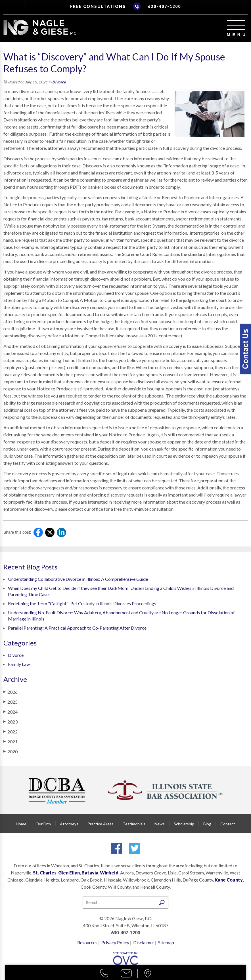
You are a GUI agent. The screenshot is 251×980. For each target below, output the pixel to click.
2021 (11, 741)
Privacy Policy (115, 942)
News (160, 824)
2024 (11, 712)
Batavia (90, 873)
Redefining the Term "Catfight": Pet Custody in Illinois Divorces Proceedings (82, 603)
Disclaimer (144, 942)
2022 (11, 731)
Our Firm (43, 824)
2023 (11, 722)
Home (21, 824)
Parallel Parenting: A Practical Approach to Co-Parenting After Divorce (77, 628)
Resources (87, 942)
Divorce (59, 82)
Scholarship (184, 824)
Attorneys (69, 824)
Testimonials (134, 824)
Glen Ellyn (69, 873)
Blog (207, 824)
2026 (11, 692)
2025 (11, 702)
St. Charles (45, 873)
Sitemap (166, 942)
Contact (228, 824)
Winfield (109, 873)
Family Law (19, 664)
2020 (11, 751)
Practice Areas (101, 824)
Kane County (229, 880)
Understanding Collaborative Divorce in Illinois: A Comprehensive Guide (78, 579)
